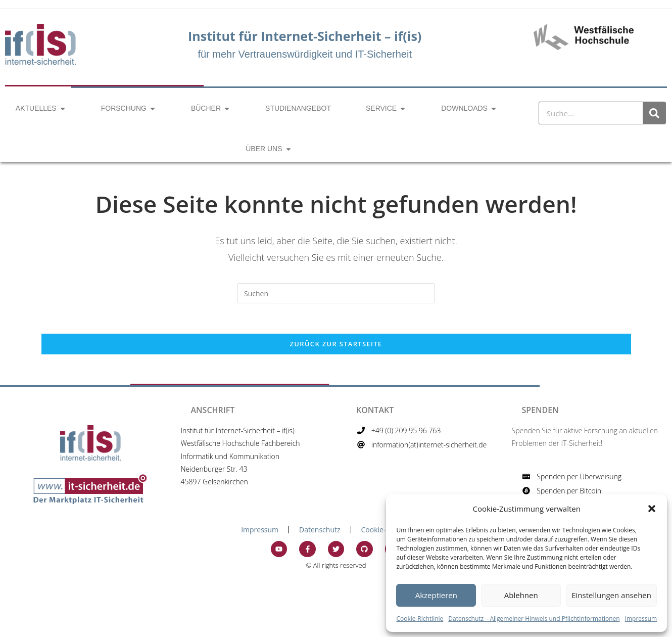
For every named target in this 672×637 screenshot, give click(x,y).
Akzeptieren (436, 595)
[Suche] (654, 113)
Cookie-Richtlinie (420, 619)
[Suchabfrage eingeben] (336, 293)
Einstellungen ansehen (611, 595)
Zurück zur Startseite (336, 344)
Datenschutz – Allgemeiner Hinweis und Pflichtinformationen (534, 619)
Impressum (641, 619)
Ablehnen (521, 595)
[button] (652, 509)
